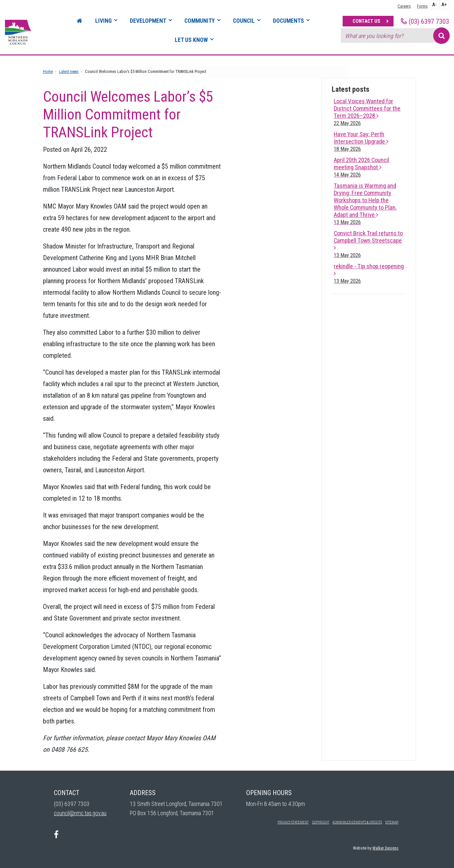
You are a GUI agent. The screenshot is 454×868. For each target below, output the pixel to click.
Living (103, 21)
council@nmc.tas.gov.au (80, 813)
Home (48, 71)
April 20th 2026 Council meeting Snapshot (361, 167)
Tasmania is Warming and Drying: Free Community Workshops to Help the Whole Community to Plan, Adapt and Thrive (365, 204)
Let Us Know (191, 40)
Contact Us (366, 21)
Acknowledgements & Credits (357, 822)
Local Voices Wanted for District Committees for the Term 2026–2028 (367, 112)
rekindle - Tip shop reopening (369, 273)
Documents (288, 21)
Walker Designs (385, 848)
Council (244, 21)
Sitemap (392, 822)
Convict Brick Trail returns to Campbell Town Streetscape (368, 244)
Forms (422, 6)
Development (148, 21)
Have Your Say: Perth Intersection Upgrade (361, 141)
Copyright (321, 822)
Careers (404, 6)
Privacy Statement (293, 822)
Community (200, 21)
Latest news (69, 71)
